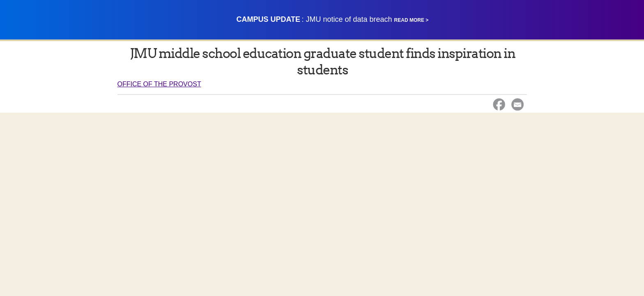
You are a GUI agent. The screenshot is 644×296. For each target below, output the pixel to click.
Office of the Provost (159, 84)
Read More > (412, 20)
